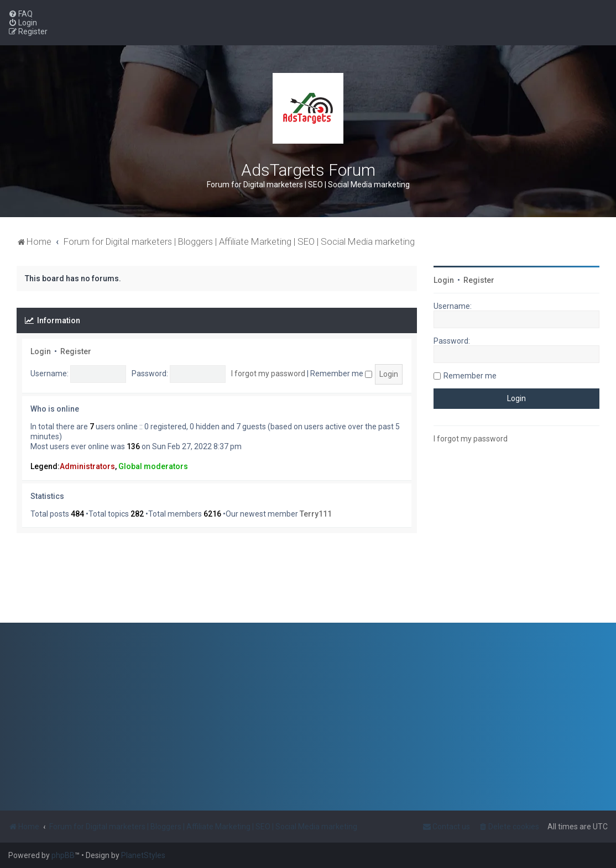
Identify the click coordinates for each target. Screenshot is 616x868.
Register (76, 351)
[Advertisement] (516, 537)
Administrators (87, 466)
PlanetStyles (143, 855)
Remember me (341, 373)
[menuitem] (20, 14)
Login (41, 351)
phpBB (63, 855)
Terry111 (316, 514)
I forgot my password (268, 373)
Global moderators (153, 466)
